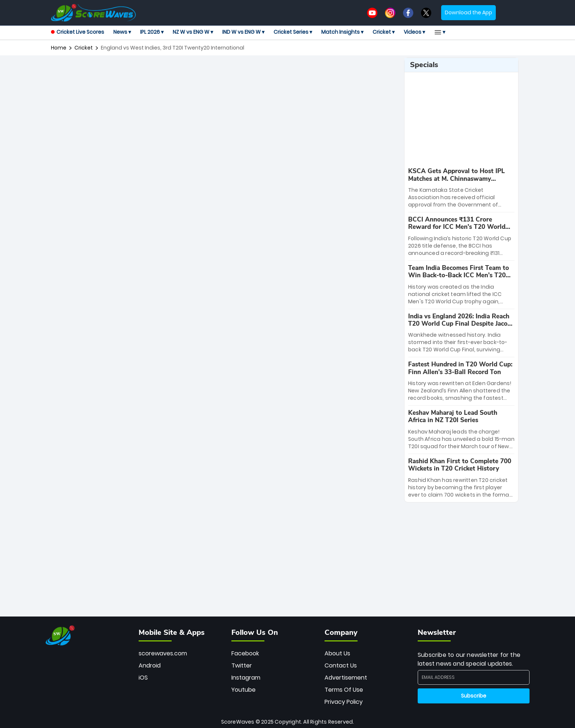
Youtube (243, 690)
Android (150, 665)
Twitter (242, 665)
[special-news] (461, 188)
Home (59, 48)
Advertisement (346, 678)
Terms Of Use (344, 690)
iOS (143, 678)
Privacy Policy (344, 702)
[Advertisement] (225, 74)
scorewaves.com (163, 653)
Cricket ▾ (384, 32)
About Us (337, 653)
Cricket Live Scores (78, 32)
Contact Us (341, 665)
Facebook (245, 653)
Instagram (246, 678)
